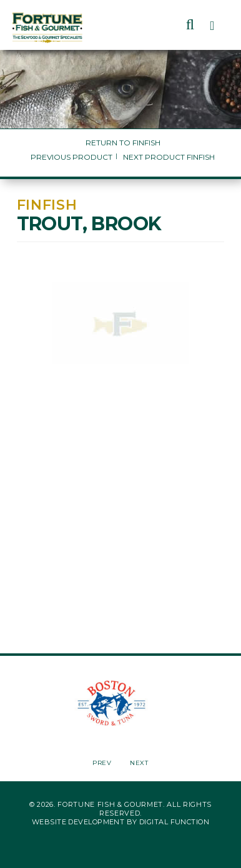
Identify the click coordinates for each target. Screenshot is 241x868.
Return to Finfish (123, 143)
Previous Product (71, 157)
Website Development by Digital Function (120, 822)
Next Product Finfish (169, 157)
